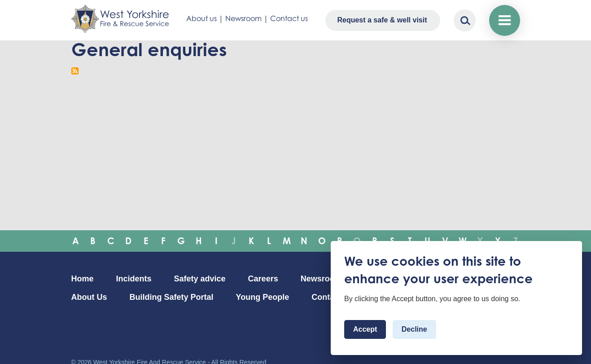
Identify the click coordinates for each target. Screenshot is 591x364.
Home (83, 279)
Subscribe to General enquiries (75, 71)
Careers (263, 279)
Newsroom (243, 18)
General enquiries (149, 49)
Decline (414, 329)
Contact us (289, 18)
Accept (365, 329)
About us (201, 18)
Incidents (134, 279)
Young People (263, 297)
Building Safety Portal (172, 297)
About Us (89, 297)
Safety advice (200, 279)
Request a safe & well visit (382, 20)
